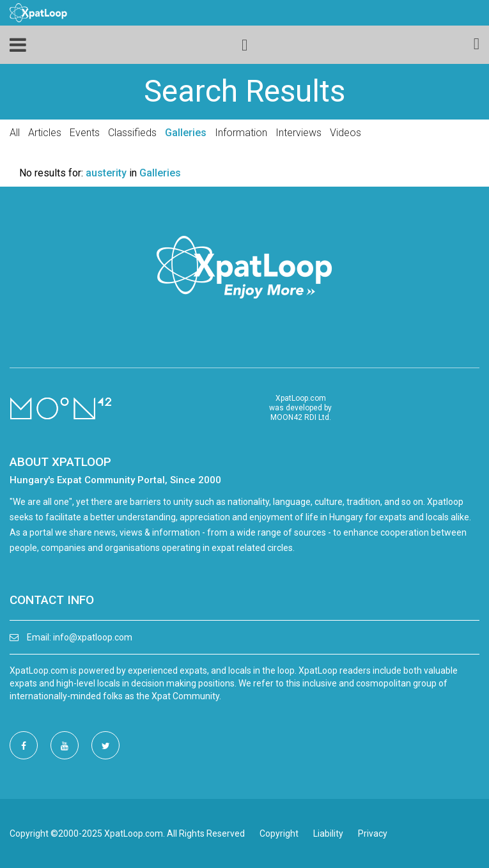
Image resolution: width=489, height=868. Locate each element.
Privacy (373, 833)
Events (85, 133)
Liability (328, 833)
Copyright (279, 833)
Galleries (186, 133)
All (15, 133)
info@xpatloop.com (93, 637)
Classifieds (132, 133)
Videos (345, 133)
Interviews (299, 133)
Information (241, 133)
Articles (45, 133)
